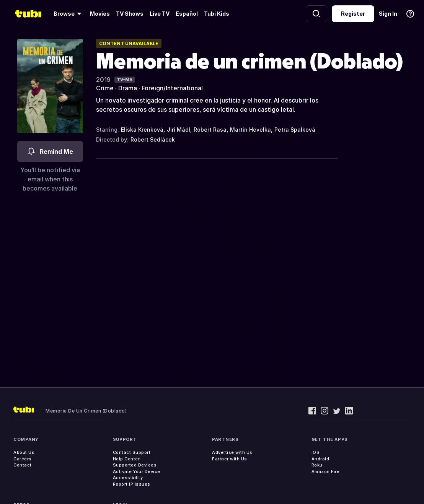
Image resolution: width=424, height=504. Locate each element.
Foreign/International (172, 88)
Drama (128, 88)
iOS (316, 452)
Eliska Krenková (142, 130)
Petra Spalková (295, 130)
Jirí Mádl (179, 130)
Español (187, 14)
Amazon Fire (326, 471)
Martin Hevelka (250, 130)
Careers (23, 459)
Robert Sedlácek (153, 139)
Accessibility (128, 478)
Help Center (126, 459)
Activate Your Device (137, 471)
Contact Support (132, 452)
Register (353, 14)
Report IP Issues (132, 484)
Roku (317, 465)
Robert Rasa (210, 130)
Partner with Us (230, 459)
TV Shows (130, 14)
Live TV (160, 14)
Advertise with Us (232, 452)
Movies (100, 14)
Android (320, 459)
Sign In (388, 14)
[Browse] (69, 14)
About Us (24, 452)
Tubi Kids (217, 14)
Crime (105, 88)
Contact (23, 465)
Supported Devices (135, 465)
